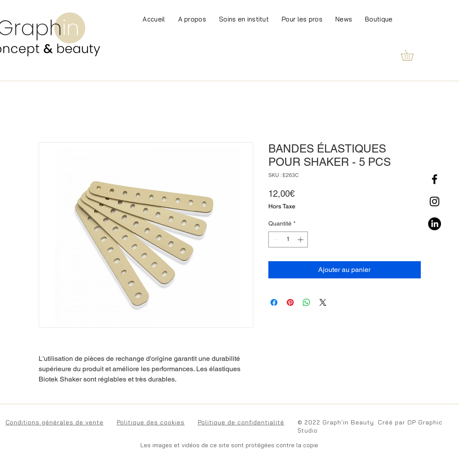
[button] (412, 55)
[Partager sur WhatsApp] (307, 302)
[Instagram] (435, 201)
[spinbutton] (288, 240)
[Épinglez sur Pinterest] (290, 302)
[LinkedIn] (435, 224)
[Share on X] (323, 302)
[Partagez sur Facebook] (274, 302)
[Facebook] (435, 179)
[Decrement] (275, 240)
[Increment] (301, 240)
